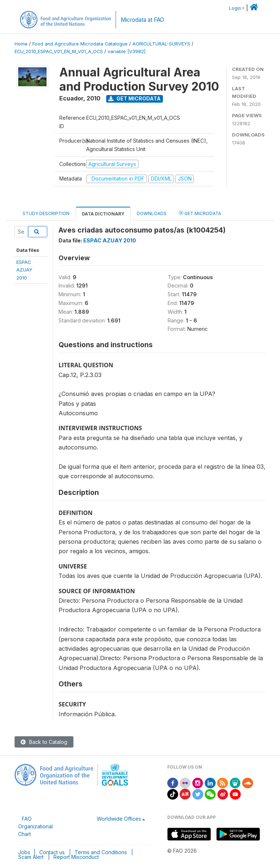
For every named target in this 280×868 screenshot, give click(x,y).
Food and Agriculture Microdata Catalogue (80, 44)
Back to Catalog (44, 742)
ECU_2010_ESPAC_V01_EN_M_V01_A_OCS (59, 51)
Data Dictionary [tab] (103, 214)
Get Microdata (135, 98)
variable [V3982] (127, 51)
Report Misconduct (76, 857)
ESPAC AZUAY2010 (24, 270)
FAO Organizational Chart (35, 826)
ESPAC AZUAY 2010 (110, 240)
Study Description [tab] (46, 213)
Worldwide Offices (119, 819)
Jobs (24, 852)
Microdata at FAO (142, 20)
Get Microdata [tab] (200, 213)
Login (235, 8)
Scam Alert (31, 857)
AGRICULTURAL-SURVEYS (161, 44)
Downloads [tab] (152, 213)
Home (21, 44)
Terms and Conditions (101, 852)
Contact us (52, 852)
